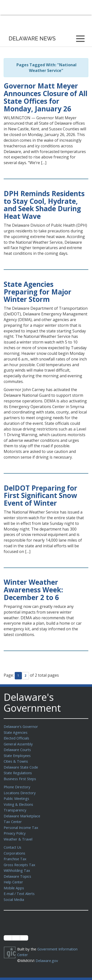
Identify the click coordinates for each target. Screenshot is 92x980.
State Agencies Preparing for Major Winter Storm (38, 292)
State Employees (18, 754)
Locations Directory (20, 790)
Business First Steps (21, 776)
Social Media (14, 892)
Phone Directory (18, 784)
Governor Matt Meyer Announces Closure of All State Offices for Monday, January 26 (46, 97)
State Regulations (19, 771)
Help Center (14, 876)
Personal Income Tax (22, 823)
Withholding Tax (17, 864)
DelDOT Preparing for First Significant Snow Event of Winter (40, 496)
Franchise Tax (15, 853)
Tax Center (13, 818)
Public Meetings (17, 795)
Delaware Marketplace (23, 812)
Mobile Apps (14, 881)
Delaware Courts (18, 749)
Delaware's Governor (22, 726)
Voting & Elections (19, 801)
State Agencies (16, 732)
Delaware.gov (47, 953)
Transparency (15, 807)
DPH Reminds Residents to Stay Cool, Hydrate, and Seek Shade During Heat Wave (44, 205)
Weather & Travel (19, 834)
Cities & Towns (16, 760)
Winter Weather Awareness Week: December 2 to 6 (33, 590)
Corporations (15, 848)
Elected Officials (17, 738)
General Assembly (19, 743)
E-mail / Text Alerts (20, 887)
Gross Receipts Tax (20, 859)
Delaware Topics (18, 870)
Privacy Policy (15, 829)
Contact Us (13, 842)
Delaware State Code (22, 765)
